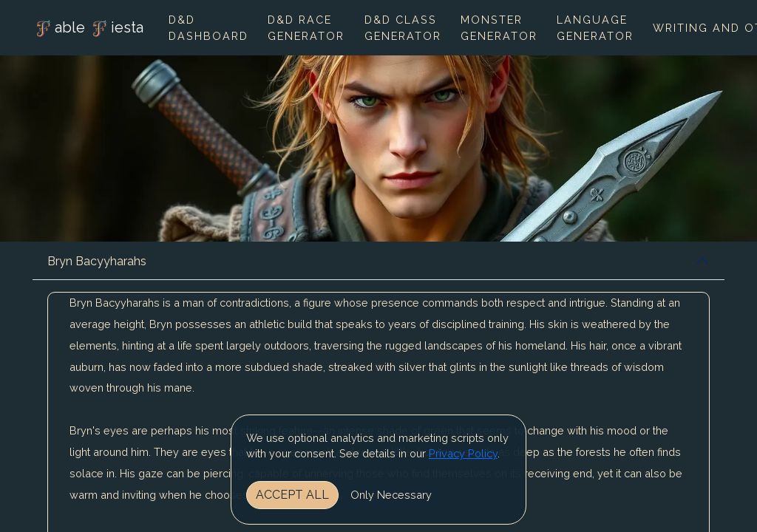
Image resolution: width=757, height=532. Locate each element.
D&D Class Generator (403, 28)
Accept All (292, 495)
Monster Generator (499, 28)
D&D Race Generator (306, 28)
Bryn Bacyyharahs (97, 261)
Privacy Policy (463, 453)
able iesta (88, 29)
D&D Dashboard (208, 28)
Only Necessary (391, 495)
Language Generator (595, 28)
